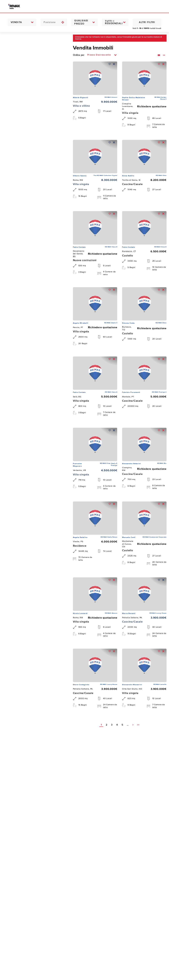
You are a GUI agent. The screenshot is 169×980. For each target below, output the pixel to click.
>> (138, 725)
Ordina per (79, 55)
